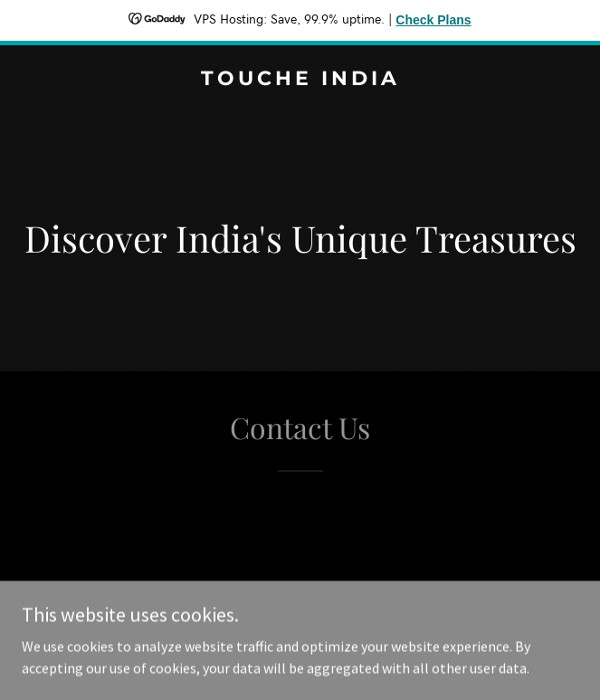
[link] (300, 80)
